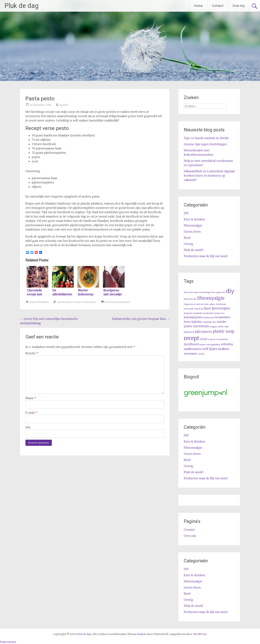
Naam (31, 398)
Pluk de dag (21, 6)
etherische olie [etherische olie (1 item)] (190, 299)
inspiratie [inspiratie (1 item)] (188, 313)
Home (198, 6)
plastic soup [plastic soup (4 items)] (224, 331)
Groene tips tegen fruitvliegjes (205, 144)
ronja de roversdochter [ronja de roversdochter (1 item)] (218, 339)
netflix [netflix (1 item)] (221, 327)
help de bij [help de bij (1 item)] (199, 309)
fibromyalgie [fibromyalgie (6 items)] (211, 298)
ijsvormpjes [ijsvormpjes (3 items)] (221, 308)
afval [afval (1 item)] (186, 292)
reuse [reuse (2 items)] (204, 339)
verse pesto (89, 302)
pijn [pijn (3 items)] (198, 331)
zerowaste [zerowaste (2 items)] (190, 354)
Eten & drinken (39, 302)
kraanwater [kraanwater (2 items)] (223, 317)
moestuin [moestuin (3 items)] (201, 326)
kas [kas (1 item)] (223, 313)
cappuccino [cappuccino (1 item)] (220, 292)
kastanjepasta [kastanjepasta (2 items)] (193, 317)
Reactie (32, 353)
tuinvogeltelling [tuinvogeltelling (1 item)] (213, 345)
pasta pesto (64, 302)
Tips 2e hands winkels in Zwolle (206, 138)
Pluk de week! (193, 250)
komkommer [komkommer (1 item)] (209, 318)
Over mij (239, 6)
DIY (186, 213)
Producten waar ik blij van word (206, 256)
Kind (187, 238)
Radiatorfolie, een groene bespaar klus (141, 319)
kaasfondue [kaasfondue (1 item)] (208, 313)
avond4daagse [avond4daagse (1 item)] (205, 292)
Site (28, 427)
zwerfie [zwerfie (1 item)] (201, 354)
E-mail (31, 413)
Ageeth (64, 105)
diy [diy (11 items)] (230, 291)
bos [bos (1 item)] (213, 292)
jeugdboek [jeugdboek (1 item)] (198, 313)
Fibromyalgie (193, 225)
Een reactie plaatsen (117, 302)
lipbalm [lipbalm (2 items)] (197, 322)
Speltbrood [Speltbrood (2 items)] (191, 344)
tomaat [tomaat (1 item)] (202, 345)
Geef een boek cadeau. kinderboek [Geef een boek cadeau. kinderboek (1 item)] (211, 304)
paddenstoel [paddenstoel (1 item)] (189, 332)
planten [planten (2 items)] (207, 332)
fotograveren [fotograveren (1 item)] (189, 304)
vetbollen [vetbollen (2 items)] (227, 344)
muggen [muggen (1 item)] (213, 327)
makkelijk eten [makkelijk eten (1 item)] (209, 322)
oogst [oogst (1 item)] (227, 327)
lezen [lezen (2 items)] (187, 322)
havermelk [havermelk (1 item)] (189, 309)
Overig (188, 244)
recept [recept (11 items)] (192, 338)
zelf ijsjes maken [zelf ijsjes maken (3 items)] (216, 349)
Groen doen (192, 232)
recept (77, 302)
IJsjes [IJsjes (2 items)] (207, 308)
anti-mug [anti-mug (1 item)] (193, 292)
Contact (218, 6)
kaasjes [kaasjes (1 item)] (217, 313)
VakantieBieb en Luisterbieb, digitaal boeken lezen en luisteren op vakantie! (209, 176)
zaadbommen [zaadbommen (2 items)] (193, 349)
